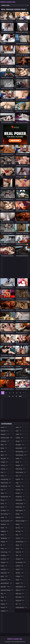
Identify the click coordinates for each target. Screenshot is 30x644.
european (5, 510)
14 (9, 396)
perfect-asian (21, 503)
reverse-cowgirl (22, 521)
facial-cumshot (7, 521)
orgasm (20, 479)
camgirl (4, 462)
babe (4, 445)
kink (3, 594)
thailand (20, 559)
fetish (4, 528)
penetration (20, 500)
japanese (5, 587)
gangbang (5, 538)
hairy (4, 549)
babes (4, 448)
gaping (4, 542)
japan (4, 576)
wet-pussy (20, 597)
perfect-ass (20, 507)
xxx (18, 604)
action (4, 427)
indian (4, 566)
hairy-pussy (6, 552)
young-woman (21, 607)
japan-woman (6, 583)
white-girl (20, 600)
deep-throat (6, 483)
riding (19, 524)
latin (19, 431)
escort (4, 507)
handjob (5, 555)
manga (19, 441)
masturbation (21, 455)
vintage (19, 576)
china (4, 476)
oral (19, 476)
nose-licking (21, 472)
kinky (4, 597)
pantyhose (20, 497)
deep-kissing (6, 479)
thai (19, 555)
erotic (4, 503)
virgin (19, 580)
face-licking (6, 514)
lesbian (20, 438)
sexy (19, 535)
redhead (20, 517)
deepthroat (6, 486)
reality (19, 514)
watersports (21, 587)
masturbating (21, 452)
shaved (20, 538)
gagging (5, 531)
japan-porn (6, 580)
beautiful (5, 458)
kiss (4, 600)
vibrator (20, 573)
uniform (20, 566)
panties (19, 493)
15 (13, 396)
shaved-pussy (21, 542)
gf (3, 545)
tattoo (19, 549)
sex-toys (20, 531)
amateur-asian (7, 438)
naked (19, 458)
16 (16, 396)
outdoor (20, 490)
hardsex (5, 562)
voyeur (19, 583)
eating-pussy (6, 497)
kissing (4, 604)
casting (4, 469)
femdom (5, 524)
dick (4, 490)
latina (19, 434)
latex (19, 427)
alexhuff (5, 431)
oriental (20, 486)
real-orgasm (21, 510)
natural (20, 465)
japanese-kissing (7, 590)
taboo (19, 545)
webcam (20, 590)
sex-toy (20, 528)
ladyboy (5, 611)
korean (4, 607)
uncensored (21, 562)
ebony (4, 500)
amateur (5, 434)
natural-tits (21, 469)
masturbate (21, 448)
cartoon (4, 465)
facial (4, 517)
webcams (20, 594)
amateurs (5, 441)
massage (20, 445)
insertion (5, 569)
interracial (5, 573)
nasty (19, 462)
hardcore (5, 559)
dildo (4, 493)
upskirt (19, 569)
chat (4, 472)
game (4, 535)
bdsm (4, 455)
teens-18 (20, 552)
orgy (19, 483)
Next (20, 396)
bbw (3, 452)
